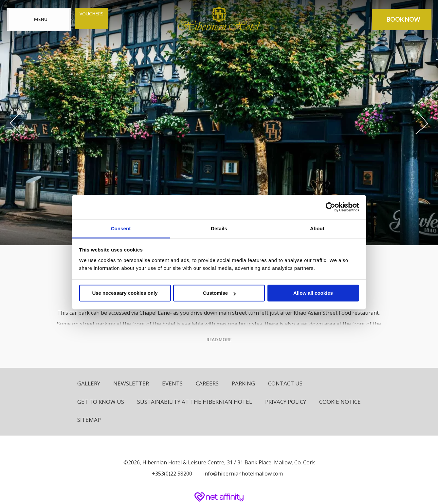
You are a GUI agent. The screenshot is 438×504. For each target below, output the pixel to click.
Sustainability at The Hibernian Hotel (195, 402)
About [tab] (317, 228)
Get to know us (101, 402)
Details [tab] (219, 228)
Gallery (89, 383)
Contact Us (285, 383)
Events (172, 383)
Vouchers (91, 14)
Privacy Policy (286, 402)
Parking (243, 383)
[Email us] (241, 474)
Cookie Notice (340, 402)
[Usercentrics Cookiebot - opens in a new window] (330, 207)
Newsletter (131, 383)
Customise (219, 293)
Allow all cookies (313, 293)
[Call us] (170, 474)
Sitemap (89, 420)
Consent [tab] (121, 228)
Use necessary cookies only (125, 293)
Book (403, 19)
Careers (207, 383)
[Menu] (39, 19)
